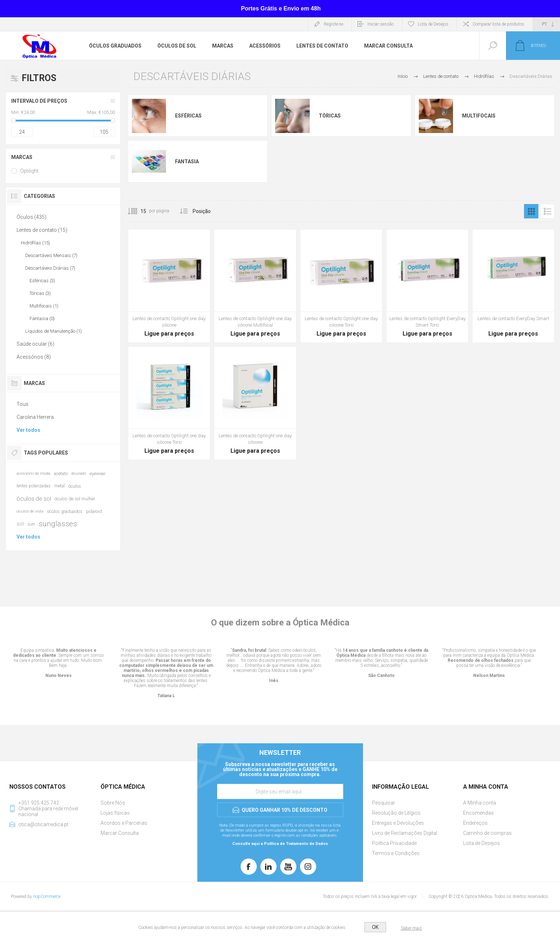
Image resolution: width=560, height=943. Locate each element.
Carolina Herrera (35, 417)
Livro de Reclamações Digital (405, 833)
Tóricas (330, 116)
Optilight (29, 171)
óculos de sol (34, 499)
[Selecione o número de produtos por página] (138, 211)
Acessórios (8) (34, 357)
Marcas (22, 157)
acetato (61, 473)
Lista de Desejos (481, 843)
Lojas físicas (115, 813)
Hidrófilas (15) (35, 243)
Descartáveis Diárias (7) (50, 268)
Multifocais (479, 116)
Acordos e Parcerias (124, 823)
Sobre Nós (113, 803)
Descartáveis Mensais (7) (51, 255)
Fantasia (187, 161)
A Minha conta (480, 803)
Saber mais (411, 928)
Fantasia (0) (42, 318)
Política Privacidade (394, 843)
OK (375, 927)
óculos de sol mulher (75, 499)
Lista (547, 211)
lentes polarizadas (34, 486)
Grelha (531, 211)
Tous (23, 404)
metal (60, 486)
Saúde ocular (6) (35, 344)
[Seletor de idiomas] (546, 24)
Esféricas (188, 116)
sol (20, 524)
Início (403, 76)
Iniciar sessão (380, 24)
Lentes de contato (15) (42, 230)
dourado (79, 473)
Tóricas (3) (40, 293)
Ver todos (28, 430)
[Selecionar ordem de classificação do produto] (215, 211)
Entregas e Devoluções (398, 823)
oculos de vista (30, 511)
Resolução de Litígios (396, 813)
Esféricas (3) (42, 281)
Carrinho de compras (487, 833)
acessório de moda (33, 473)
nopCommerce (47, 896)
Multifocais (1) (44, 306)
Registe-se (333, 24)
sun (31, 524)
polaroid (94, 511)
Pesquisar (384, 803)
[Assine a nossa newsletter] (280, 792)
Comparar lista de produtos (498, 24)
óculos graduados (65, 511)
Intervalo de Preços (39, 101)
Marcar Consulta (120, 833)
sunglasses (58, 524)
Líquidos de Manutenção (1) (53, 331)
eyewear (98, 473)
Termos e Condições (396, 853)
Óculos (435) (32, 217)
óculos (75, 486)
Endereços (475, 823)
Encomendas (478, 813)
